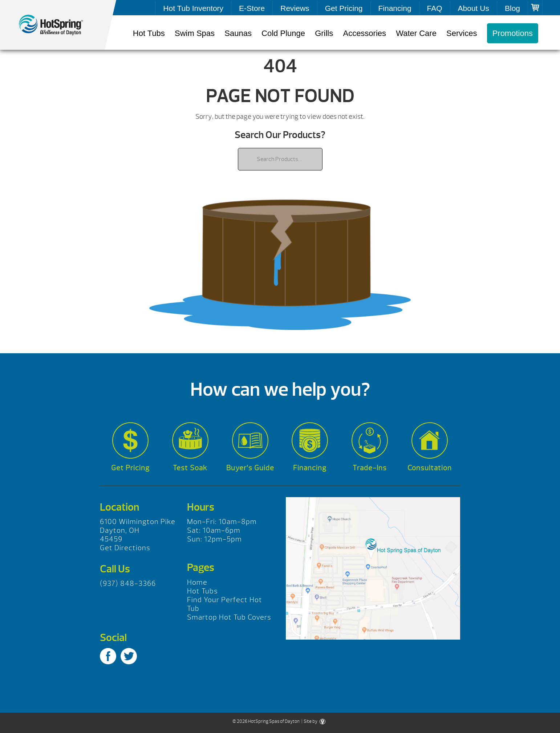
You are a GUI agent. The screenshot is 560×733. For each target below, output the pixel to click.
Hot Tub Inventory (193, 8)
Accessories (364, 33)
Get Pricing (344, 8)
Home (197, 582)
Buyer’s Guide (250, 468)
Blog (512, 8)
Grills (324, 33)
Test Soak (190, 468)
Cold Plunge (283, 33)
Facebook (108, 656)
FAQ (435, 8)
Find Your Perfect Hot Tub (225, 604)
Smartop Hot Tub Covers (229, 617)
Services (462, 33)
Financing (395, 8)
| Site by (313, 721)
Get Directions (125, 548)
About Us (474, 8)
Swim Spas (195, 33)
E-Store (252, 8)
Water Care (416, 33)
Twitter (129, 656)
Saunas (238, 33)
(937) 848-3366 (128, 583)
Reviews (295, 8)
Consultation (430, 468)
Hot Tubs (149, 33)
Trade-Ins (370, 468)
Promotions (513, 33)
